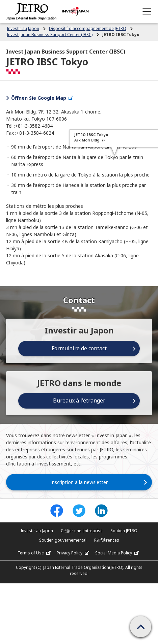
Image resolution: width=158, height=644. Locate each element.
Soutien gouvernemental (63, 540)
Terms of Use (35, 553)
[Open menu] (147, 11)
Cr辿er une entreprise (82, 531)
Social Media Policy (118, 553)
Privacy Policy (74, 553)
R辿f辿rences (107, 540)
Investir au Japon (37, 531)
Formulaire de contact (79, 348)
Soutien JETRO (124, 531)
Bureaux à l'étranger (79, 400)
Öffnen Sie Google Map (42, 98)
